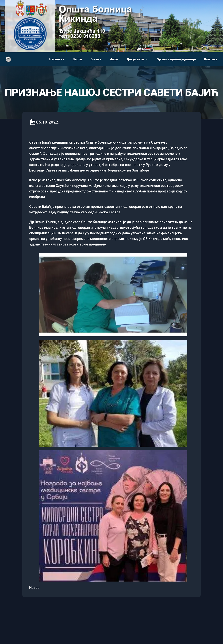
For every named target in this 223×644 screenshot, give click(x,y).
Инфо (114, 59)
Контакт (211, 59)
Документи (137, 59)
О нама (96, 59)
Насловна (57, 59)
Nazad (34, 588)
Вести (77, 59)
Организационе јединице (176, 59)
